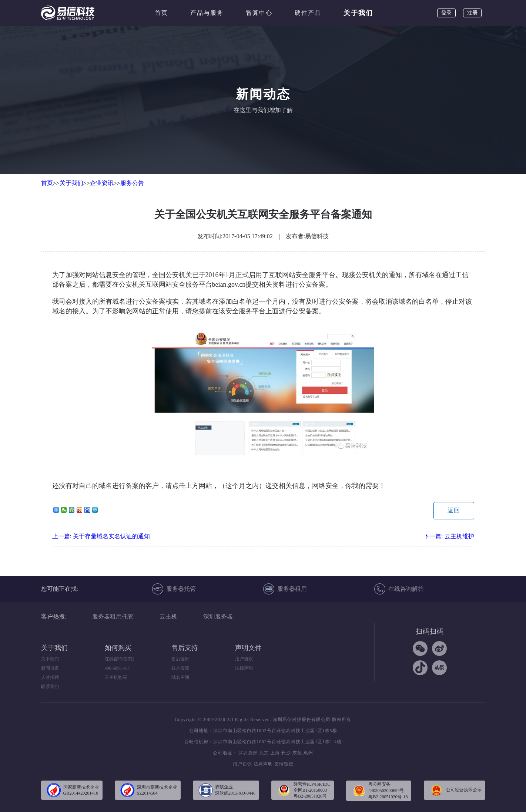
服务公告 (132, 183)
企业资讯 (102, 183)
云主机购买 (116, 677)
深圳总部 (248, 753)
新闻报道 (50, 668)
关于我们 (358, 13)
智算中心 (259, 13)
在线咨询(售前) (120, 659)
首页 (161, 13)
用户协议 (244, 659)
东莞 (297, 753)
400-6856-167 (117, 668)
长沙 (286, 753)
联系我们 (50, 687)
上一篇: (101, 536)
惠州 (308, 753)
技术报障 (180, 668)
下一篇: (449, 536)
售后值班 (180, 659)
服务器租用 (285, 589)
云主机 (168, 616)
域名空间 (180, 677)
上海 (275, 753)
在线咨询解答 (399, 589)
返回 (454, 510)
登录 (446, 13)
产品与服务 (207, 13)
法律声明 (244, 668)
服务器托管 (174, 589)
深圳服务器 (218, 616)
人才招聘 (50, 677)
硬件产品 (308, 13)
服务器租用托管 (113, 616)
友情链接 (284, 764)
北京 (264, 753)
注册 (472, 13)
